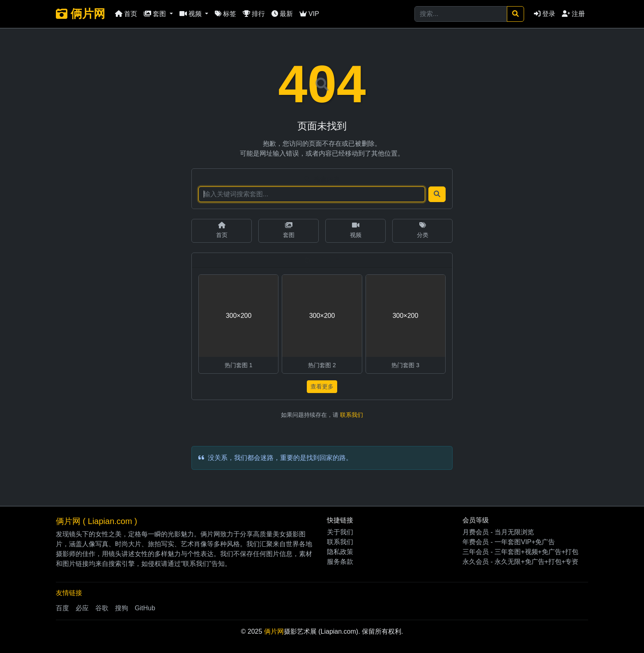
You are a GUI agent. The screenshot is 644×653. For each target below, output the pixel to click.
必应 (82, 608)
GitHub (145, 608)
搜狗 (122, 608)
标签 (225, 14)
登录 (545, 14)
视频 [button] (191, 14)
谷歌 (102, 608)
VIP (309, 14)
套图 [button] (156, 14)
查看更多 (322, 386)
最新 (282, 14)
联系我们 (352, 415)
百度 (62, 608)
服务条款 (340, 562)
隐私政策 (340, 552)
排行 (254, 14)
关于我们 (340, 532)
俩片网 (80, 14)
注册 (573, 14)
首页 (126, 14)
